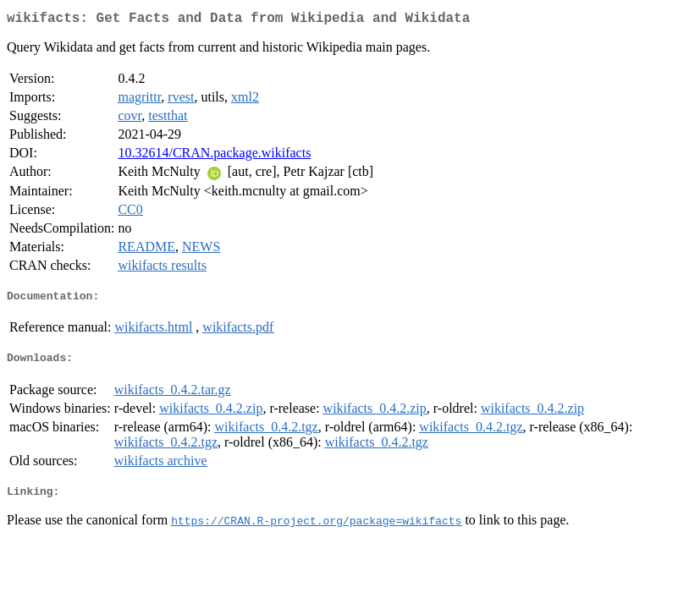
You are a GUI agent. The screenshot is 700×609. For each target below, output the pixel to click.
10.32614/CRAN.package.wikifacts (214, 156)
